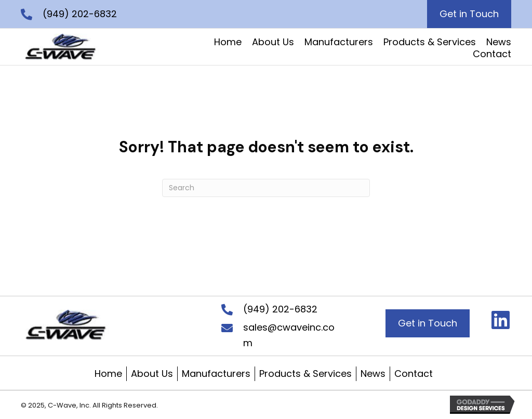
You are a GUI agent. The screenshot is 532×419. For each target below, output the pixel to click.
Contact (414, 374)
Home (108, 374)
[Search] (266, 188)
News (373, 374)
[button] (501, 320)
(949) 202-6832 (80, 14)
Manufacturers (216, 374)
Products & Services (305, 374)
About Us (152, 374)
